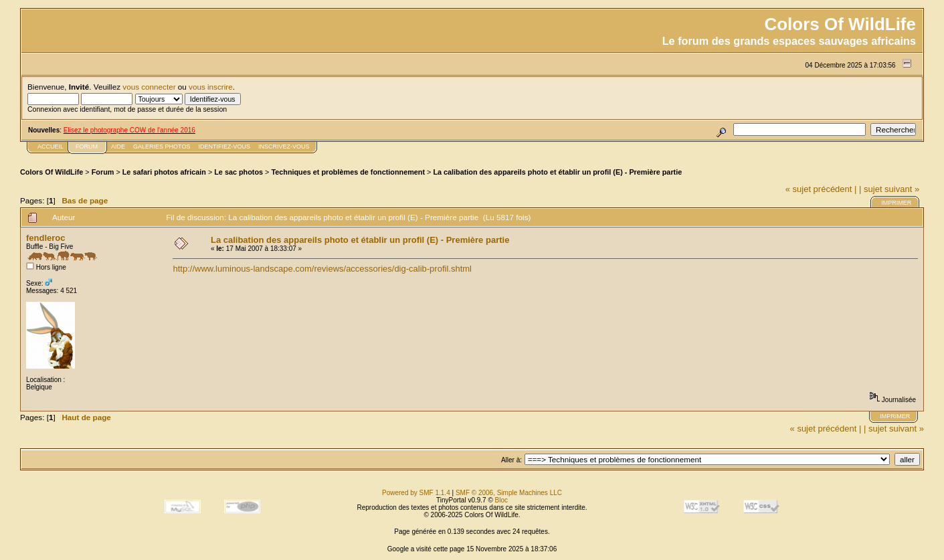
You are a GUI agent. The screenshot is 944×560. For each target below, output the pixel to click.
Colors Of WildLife (52, 172)
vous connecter (149, 87)
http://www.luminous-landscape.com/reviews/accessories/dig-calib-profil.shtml (322, 269)
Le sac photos (239, 172)
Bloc (501, 500)
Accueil (51, 147)
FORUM (87, 147)
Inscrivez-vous (284, 147)
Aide (118, 147)
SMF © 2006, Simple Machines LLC (509, 493)
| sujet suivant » (889, 189)
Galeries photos (162, 147)
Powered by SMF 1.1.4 (416, 493)
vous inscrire (211, 87)
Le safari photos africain (164, 172)
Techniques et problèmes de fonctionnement (348, 172)
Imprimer (896, 203)
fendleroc (46, 238)
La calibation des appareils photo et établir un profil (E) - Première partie (557, 172)
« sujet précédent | (821, 189)
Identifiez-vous (224, 147)
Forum (103, 172)
